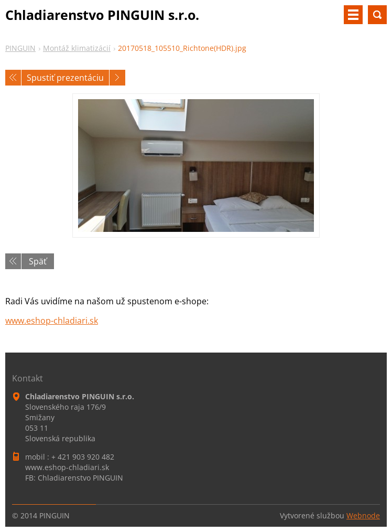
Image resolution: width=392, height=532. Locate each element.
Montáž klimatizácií (77, 48)
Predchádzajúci (13, 78)
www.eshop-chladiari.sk (52, 321)
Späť (38, 261)
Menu (353, 15)
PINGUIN (20, 48)
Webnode (363, 515)
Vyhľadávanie (377, 15)
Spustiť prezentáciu (65, 78)
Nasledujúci (117, 78)
